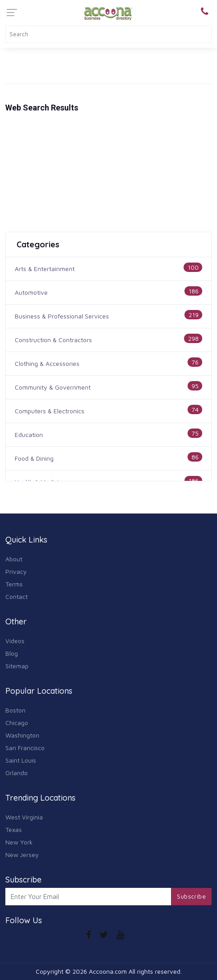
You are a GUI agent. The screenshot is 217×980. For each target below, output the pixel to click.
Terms (14, 584)
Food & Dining (34, 458)
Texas (14, 829)
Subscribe (191, 896)
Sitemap (17, 666)
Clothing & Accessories (47, 363)
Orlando (17, 773)
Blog (12, 653)
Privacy (16, 571)
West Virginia (24, 817)
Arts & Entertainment (45, 269)
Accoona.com (108, 971)
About (14, 559)
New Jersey (22, 855)
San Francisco (25, 748)
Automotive (31, 292)
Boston (15, 710)
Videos (15, 641)
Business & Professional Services (62, 316)
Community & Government (53, 387)
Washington (22, 735)
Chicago (17, 723)
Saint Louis (21, 760)
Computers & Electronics (50, 411)
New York (19, 842)
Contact (17, 596)
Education (29, 435)
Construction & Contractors (53, 340)
